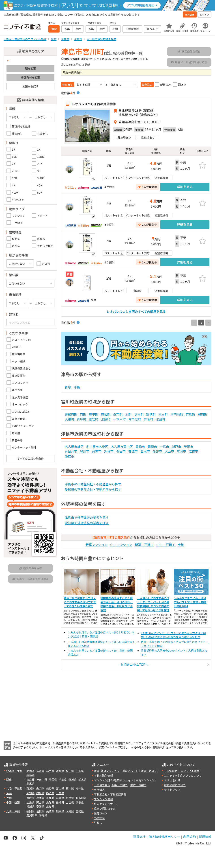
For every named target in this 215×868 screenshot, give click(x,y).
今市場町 (135, 419)
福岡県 (30, 811)
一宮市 (164, 447)
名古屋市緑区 (74, 447)
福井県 (80, 788)
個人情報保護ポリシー (164, 837)
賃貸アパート (130, 771)
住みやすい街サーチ (106, 804)
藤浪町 (106, 414)
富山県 (60, 788)
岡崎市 (152, 447)
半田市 (189, 447)
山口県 (70, 802)
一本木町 (119, 419)
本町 (128, 414)
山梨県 (40, 788)
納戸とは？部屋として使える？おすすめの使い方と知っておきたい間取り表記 (80, 602)
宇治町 (148, 419)
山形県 (80, 771)
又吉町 (139, 414)
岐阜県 (40, 793)
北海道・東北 (14, 771)
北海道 (30, 771)
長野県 (50, 788)
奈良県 (70, 798)
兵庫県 (40, 798)
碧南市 (97, 451)
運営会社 (139, 837)
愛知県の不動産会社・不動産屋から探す (93, 489)
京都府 (50, 798)
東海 (9, 793)
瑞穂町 (151, 414)
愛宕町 (94, 419)
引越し (98, 823)
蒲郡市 (157, 451)
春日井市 (71, 451)
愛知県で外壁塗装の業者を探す (87, 523)
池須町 (106, 419)
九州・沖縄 (13, 811)
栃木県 (82, 779)
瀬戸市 (176, 447)
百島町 (190, 414)
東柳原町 (71, 414)
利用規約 (189, 837)
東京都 (30, 779)
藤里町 (94, 414)
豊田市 (121, 451)
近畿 (9, 798)
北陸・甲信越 (14, 788)
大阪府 (30, 798)
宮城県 (60, 771)
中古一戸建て (166, 545)
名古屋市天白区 (122, 447)
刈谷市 (109, 451)
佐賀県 (40, 811)
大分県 (70, 811)
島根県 (60, 802)
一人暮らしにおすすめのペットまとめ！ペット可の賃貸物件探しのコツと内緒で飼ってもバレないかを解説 (153, 604)
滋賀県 (60, 798)
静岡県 (50, 793)
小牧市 (69, 456)
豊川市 (85, 451)
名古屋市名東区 (97, 447)
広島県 (30, 802)
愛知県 (30, 793)
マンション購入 (103, 780)
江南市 (193, 451)
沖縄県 (43, 815)
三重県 (60, 793)
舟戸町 (118, 414)
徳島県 (80, 802)
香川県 (30, 806)
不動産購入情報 (103, 775)
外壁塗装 (99, 818)
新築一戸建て (144, 545)
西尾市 (145, 451)
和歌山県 (81, 798)
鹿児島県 (32, 815)
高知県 (50, 806)
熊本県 (60, 811)
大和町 (69, 419)
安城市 (133, 451)
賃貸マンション (110, 771)
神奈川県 (42, 779)
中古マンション (121, 545)
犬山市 (169, 451)
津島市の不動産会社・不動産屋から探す (93, 484)
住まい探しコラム (105, 808)
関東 (9, 779)
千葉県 (63, 779)
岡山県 (40, 802)
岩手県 (50, 771)
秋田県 (70, 771)
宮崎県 (80, 811)
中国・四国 (13, 802)
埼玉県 (53, 779)
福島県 (30, 775)
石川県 (70, 788)
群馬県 (30, 784)
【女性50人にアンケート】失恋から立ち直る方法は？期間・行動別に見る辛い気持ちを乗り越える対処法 (173, 635)
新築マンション (97, 545)
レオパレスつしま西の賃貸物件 (94, 104)
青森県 (40, 771)
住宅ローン (101, 813)
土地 (181, 545)
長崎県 (50, 811)
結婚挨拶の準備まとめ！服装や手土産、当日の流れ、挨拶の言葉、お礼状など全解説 (117, 604)
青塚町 (82, 419)
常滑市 (181, 451)
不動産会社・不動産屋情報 (110, 794)
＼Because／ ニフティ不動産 (182, 771)
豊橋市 (140, 447)
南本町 (163, 414)
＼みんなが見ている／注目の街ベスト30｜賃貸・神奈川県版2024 (190, 602)
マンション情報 (103, 799)
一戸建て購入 (102, 785)
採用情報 (205, 837)
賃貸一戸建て (149, 771)
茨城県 (73, 779)
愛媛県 (40, 806)
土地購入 (99, 790)
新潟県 (30, 788)
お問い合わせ (172, 780)
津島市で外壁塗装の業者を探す (87, 517)
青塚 (68, 387)
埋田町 (160, 419)
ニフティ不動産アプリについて (183, 775)
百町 (83, 414)
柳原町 (202, 414)
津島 (77, 387)
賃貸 (97, 771)
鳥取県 (50, 802)
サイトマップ (172, 790)
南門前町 (177, 414)
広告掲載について (175, 785)
